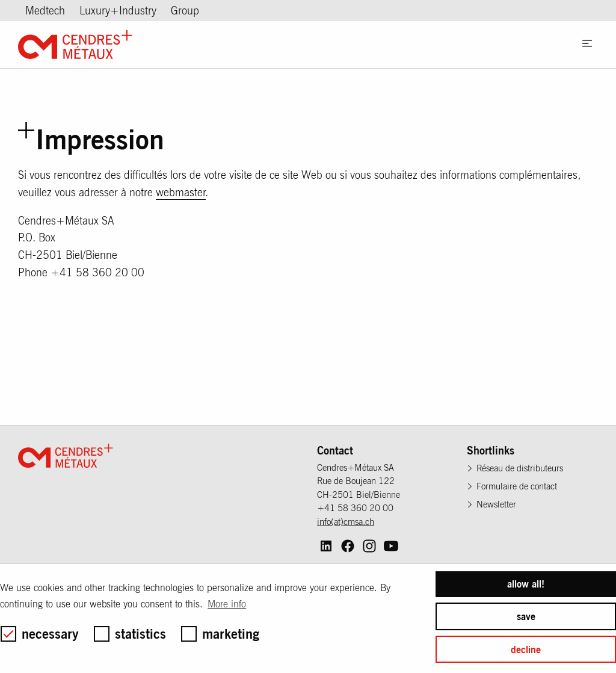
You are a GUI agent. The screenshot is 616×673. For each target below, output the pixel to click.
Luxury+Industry (118, 11)
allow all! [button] (526, 584)
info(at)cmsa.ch (346, 522)
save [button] (526, 616)
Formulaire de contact (517, 486)
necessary (40, 634)
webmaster (181, 192)
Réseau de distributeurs (520, 468)
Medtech (45, 11)
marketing (220, 634)
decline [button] (526, 650)
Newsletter (496, 504)
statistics (130, 634)
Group (185, 11)
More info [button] (227, 604)
